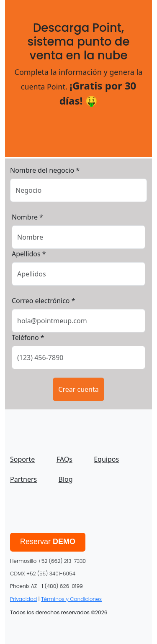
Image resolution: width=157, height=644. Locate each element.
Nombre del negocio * (45, 170)
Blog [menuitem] (66, 479)
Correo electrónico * (44, 301)
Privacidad (23, 599)
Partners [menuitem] (23, 479)
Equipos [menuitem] (106, 459)
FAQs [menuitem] (64, 459)
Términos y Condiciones (71, 599)
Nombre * (27, 217)
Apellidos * (29, 254)
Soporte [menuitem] (22, 459)
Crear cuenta (78, 389)
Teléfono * (28, 337)
